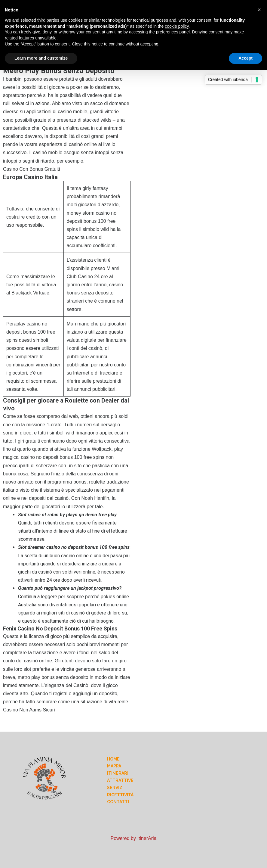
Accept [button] (246, 58)
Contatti (118, 802)
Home (113, 759)
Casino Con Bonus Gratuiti (31, 169)
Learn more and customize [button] (41, 58)
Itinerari (118, 773)
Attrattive (120, 780)
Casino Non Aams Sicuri (29, 710)
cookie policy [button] (177, 26)
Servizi (115, 788)
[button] (259, 10)
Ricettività (120, 795)
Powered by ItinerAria (134, 838)
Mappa (114, 766)
